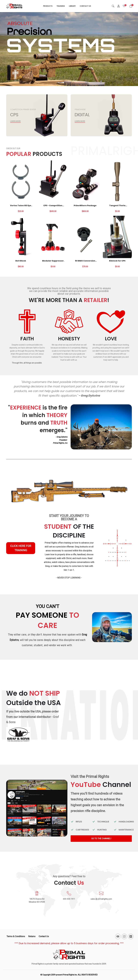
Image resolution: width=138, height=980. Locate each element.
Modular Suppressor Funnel (53, 261)
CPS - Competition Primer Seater (53, 205)
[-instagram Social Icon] (124, 936)
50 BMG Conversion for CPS (85, 261)
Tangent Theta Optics (117, 205)
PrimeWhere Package (85, 205)
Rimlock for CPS (117, 261)
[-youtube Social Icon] (118, 936)
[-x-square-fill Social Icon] (131, 936)
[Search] (113, 6)
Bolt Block (21, 261)
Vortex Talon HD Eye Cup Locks (21, 205)
